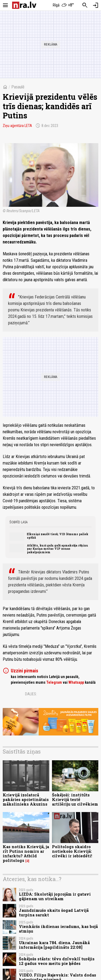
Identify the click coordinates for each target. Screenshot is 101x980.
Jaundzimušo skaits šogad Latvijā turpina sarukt (54, 913)
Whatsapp (76, 682)
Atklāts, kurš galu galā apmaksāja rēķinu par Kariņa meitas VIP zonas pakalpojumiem (58, 549)
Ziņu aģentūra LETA (17, 126)
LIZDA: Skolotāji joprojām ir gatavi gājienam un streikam (55, 896)
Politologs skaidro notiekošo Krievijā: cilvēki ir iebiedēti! (72, 851)
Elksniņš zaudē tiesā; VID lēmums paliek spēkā (58, 536)
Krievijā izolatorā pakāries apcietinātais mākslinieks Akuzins (26, 800)
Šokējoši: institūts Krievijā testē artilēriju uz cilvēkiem (75, 800)
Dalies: (31, 694)
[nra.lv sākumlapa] (24, 5)
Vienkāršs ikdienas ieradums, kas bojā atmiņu (58, 929)
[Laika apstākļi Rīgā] (63, 5)
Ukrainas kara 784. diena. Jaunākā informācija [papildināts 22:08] (54, 945)
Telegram (54, 682)
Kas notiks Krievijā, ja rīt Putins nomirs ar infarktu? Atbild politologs (26, 854)
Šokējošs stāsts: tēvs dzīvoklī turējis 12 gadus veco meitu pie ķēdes (57, 961)
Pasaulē (18, 87)
